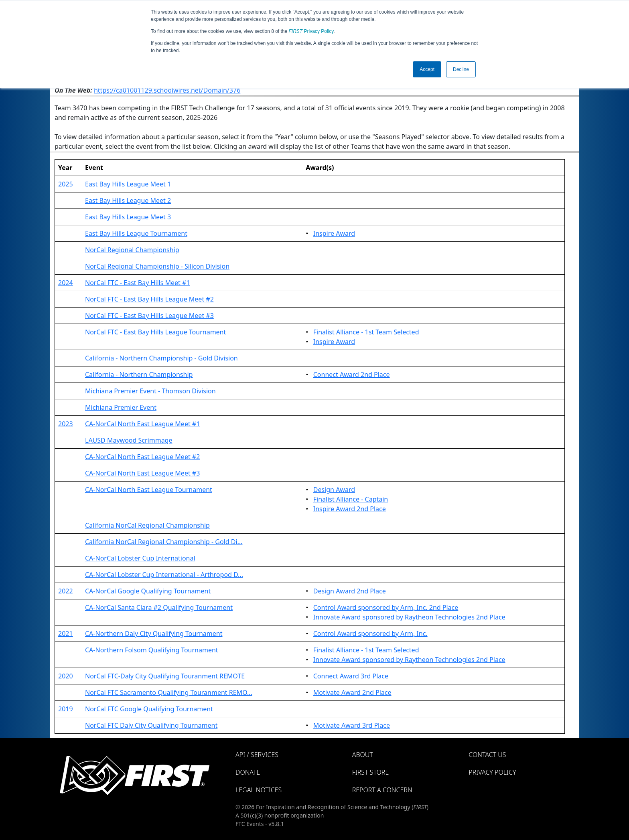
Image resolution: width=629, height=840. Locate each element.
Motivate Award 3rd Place (352, 725)
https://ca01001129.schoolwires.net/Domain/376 (167, 90)
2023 (66, 424)
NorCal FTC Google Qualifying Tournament (149, 709)
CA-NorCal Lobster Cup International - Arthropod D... (164, 575)
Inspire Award (334, 233)
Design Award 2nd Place (350, 591)
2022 (66, 591)
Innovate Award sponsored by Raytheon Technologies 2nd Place (409, 617)
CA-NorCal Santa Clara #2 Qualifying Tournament (159, 607)
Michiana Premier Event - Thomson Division (150, 391)
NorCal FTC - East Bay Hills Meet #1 (138, 283)
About (363, 755)
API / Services (257, 755)
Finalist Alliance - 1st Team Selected (366, 332)
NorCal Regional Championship (132, 250)
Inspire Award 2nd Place (350, 509)
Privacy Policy (311, 31)
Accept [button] (427, 69)
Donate (248, 772)
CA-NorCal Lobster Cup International (140, 558)
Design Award (334, 490)
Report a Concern (382, 790)
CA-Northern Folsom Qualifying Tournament (152, 650)
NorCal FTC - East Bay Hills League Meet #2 (149, 299)
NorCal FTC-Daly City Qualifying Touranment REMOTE (165, 676)
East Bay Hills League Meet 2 (128, 200)
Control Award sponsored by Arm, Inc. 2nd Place (386, 607)
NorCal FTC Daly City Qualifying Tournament (151, 725)
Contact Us (487, 755)
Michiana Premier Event (121, 407)
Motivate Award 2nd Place (352, 692)
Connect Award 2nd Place (352, 374)
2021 (66, 634)
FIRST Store (371, 772)
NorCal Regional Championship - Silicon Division (157, 266)
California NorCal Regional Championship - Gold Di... (164, 542)
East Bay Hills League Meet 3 (128, 217)
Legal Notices (259, 790)
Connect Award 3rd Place (351, 676)
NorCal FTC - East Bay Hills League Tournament (155, 332)
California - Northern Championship (139, 374)
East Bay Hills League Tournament (136, 233)
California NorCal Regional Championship (147, 525)
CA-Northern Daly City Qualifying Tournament (154, 634)
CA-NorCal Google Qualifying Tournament (148, 591)
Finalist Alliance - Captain (351, 499)
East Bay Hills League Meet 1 (128, 184)
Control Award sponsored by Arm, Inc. (370, 634)
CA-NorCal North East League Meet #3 (142, 473)
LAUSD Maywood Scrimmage (129, 440)
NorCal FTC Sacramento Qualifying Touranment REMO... (169, 692)
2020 (66, 676)
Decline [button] (461, 69)
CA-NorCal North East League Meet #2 (142, 457)
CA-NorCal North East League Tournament (149, 490)
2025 (66, 184)
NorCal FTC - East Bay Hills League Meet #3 (149, 316)
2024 (66, 283)
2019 (66, 709)
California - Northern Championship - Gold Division (161, 358)
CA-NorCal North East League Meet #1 (142, 424)
